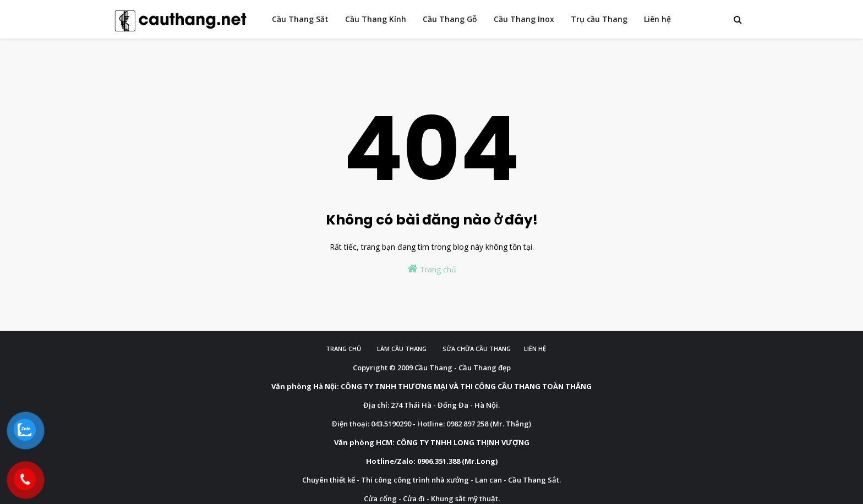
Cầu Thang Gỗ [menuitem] (450, 19)
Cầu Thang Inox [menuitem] (524, 19)
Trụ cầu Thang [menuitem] (599, 19)
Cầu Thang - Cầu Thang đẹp (463, 368)
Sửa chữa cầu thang (477, 349)
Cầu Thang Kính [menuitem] (376, 19)
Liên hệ (535, 349)
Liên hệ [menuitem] (657, 19)
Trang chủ (432, 269)
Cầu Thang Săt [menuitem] (300, 19)
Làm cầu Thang (402, 349)
